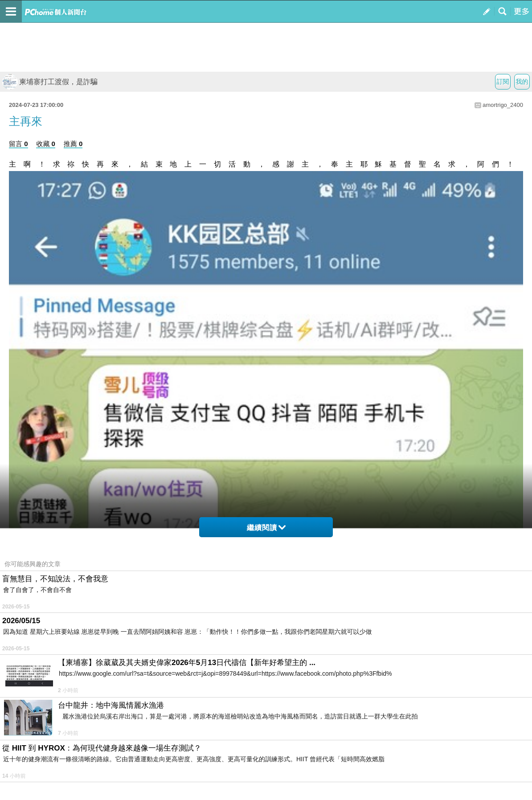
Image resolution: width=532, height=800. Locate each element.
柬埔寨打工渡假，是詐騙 (50, 82)
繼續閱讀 (266, 528)
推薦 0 (73, 144)
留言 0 (18, 144)
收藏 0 (46, 144)
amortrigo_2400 (503, 105)
